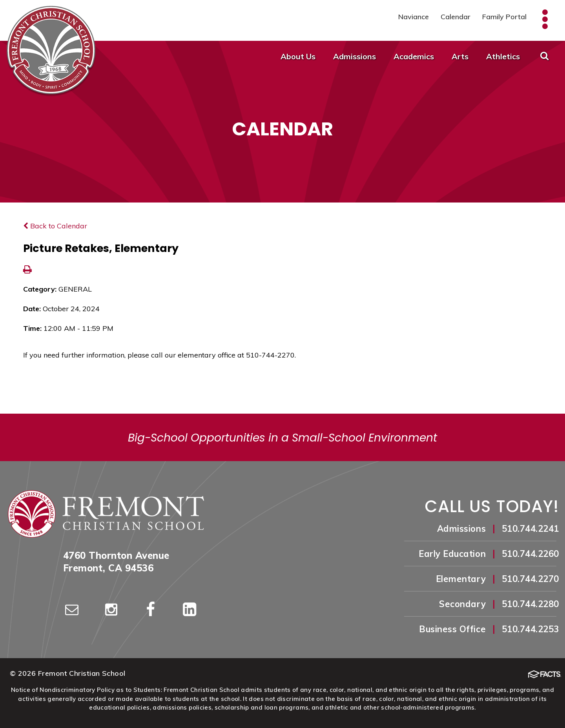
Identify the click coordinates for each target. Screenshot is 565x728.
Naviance (414, 17)
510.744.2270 (530, 579)
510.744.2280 (530, 604)
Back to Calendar (55, 226)
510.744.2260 (530, 554)
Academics (414, 56)
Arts (460, 56)
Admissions (354, 56)
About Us (298, 56)
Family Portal (504, 17)
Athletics (503, 56)
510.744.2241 (530, 529)
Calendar (456, 17)
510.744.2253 (530, 629)
